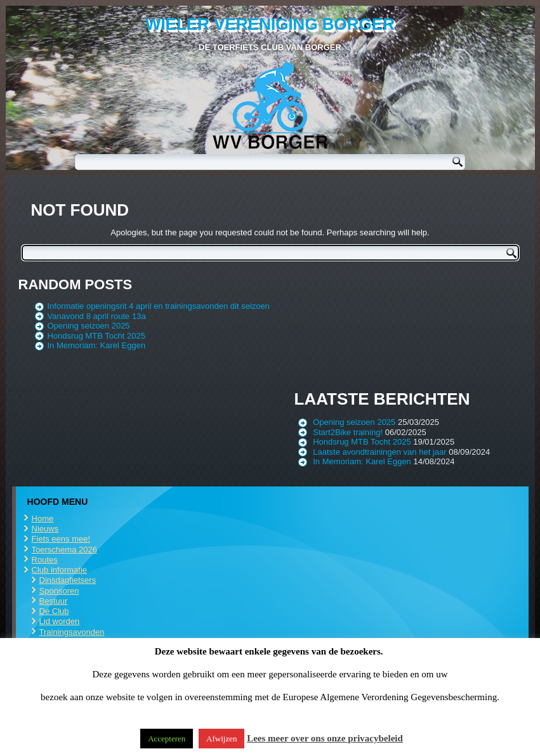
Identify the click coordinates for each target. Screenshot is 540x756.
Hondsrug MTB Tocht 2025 (96, 336)
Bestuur (54, 601)
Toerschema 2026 (64, 550)
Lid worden (60, 621)
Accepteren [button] (167, 739)
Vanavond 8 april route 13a (97, 316)
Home (43, 518)
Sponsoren (59, 591)
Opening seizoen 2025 (89, 326)
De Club (54, 611)
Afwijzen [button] (221, 739)
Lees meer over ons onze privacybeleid (325, 738)
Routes (45, 560)
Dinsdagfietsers (68, 580)
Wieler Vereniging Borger (270, 24)
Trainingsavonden (72, 632)
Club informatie (59, 570)
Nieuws (45, 529)
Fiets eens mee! (61, 539)
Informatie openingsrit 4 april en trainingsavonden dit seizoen (159, 306)
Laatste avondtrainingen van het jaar (379, 452)
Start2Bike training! (348, 432)
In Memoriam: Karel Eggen (97, 345)
